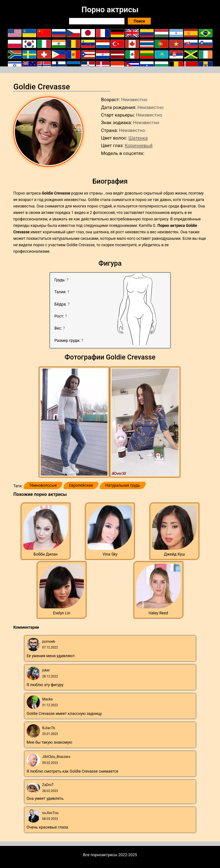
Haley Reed (158, 613)
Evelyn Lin (62, 613)
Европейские (81, 485)
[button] (75, 422)
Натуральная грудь (123, 485)
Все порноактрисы (100, 855)
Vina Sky (110, 554)
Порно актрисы (110, 10)
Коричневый (139, 145)
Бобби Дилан (46, 554)
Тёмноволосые (43, 485)
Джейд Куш (175, 554)
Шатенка (138, 138)
